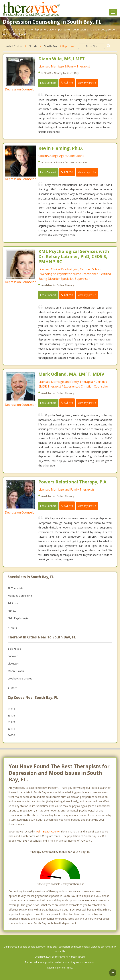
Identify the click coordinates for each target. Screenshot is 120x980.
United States (13, 46)
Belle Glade (14, 649)
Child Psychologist (18, 618)
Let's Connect (48, 83)
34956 (11, 735)
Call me (67, 83)
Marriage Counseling (20, 596)
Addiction (13, 603)
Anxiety (12, 611)
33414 (11, 729)
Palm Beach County (48, 831)
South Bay (51, 46)
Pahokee (13, 656)
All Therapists (16, 588)
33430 (11, 709)
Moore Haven (16, 671)
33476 (11, 715)
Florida (33, 46)
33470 (11, 722)
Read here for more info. (60, 968)
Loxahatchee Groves (20, 678)
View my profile (87, 83)
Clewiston (13, 664)
